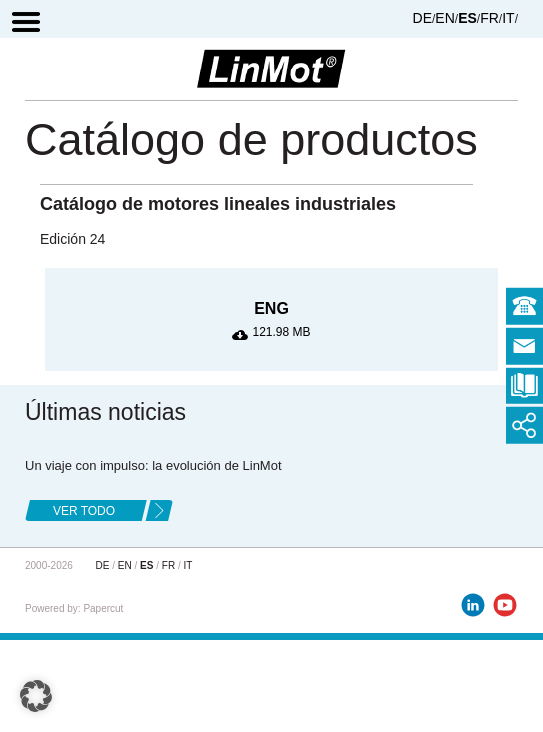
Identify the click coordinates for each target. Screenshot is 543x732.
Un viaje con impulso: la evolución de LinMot (153, 465)
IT (508, 18)
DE (422, 18)
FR (489, 18)
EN (444, 18)
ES (467, 18)
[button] (36, 696)
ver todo (84, 511)
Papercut (103, 608)
